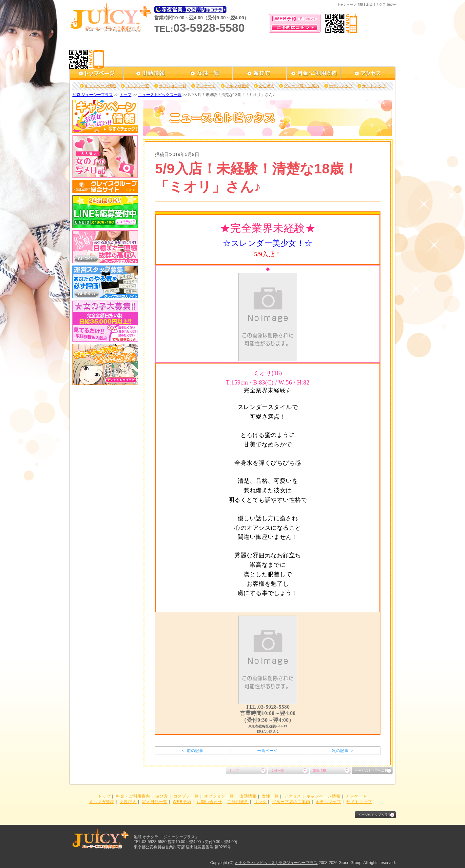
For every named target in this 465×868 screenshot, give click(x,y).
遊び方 (162, 796)
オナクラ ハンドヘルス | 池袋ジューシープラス (276, 863)
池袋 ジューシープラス (93, 95)
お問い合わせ (209, 802)
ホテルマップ (341, 86)
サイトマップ (374, 86)
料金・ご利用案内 (133, 796)
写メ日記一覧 (155, 802)
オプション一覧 (173, 86)
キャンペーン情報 (100, 86)
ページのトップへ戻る (371, 770)
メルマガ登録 (237, 86)
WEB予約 (182, 802)
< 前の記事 (193, 751)
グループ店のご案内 (301, 86)
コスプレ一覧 (137, 86)
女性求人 (266, 86)
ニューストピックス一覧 (160, 95)
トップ (126, 95)
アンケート (206, 86)
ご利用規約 (238, 802)
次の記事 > (343, 751)
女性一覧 (278, 770)
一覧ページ (267, 751)
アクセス (293, 796)
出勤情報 (320, 770)
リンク (260, 802)
